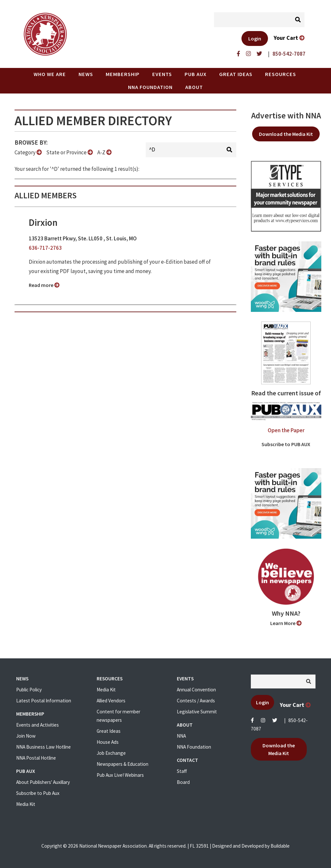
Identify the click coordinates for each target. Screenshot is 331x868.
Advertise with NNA (286, 115)
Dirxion (43, 223)
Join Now (26, 736)
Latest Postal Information (44, 701)
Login (255, 38)
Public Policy (29, 690)
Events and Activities (37, 725)
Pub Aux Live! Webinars (120, 775)
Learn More (286, 623)
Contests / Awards (196, 701)
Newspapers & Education (123, 764)
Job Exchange (111, 753)
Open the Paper (286, 430)
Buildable (280, 846)
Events (162, 74)
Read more (44, 285)
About (194, 87)
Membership (123, 74)
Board (183, 782)
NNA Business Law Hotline (43, 747)
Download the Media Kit (286, 134)
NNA (181, 736)
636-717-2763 (45, 248)
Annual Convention (196, 690)
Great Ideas (236, 74)
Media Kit (26, 804)
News (86, 74)
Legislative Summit (197, 712)
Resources (281, 74)
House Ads (108, 742)
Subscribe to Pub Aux (38, 793)
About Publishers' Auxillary (43, 782)
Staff (182, 771)
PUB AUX (196, 74)
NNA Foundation (150, 87)
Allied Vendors (111, 701)
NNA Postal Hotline (36, 758)
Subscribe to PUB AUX (286, 444)
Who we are (50, 74)
